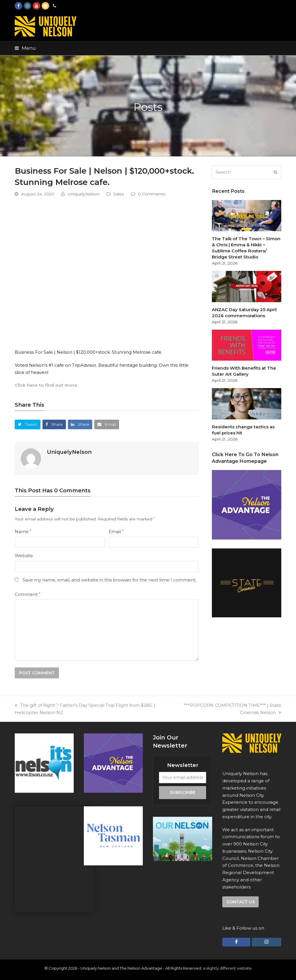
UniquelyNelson (84, 194)
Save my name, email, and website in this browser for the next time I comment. (109, 580)
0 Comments (152, 194)
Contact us (241, 902)
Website (24, 556)
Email (116, 532)
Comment (27, 594)
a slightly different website (227, 968)
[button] (25, 48)
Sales (119, 194)
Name (23, 532)
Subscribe (183, 792)
